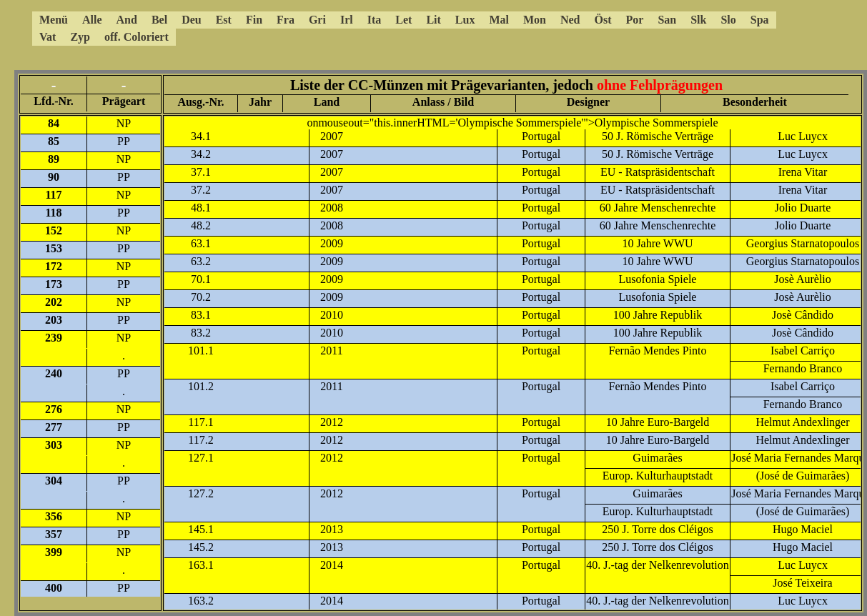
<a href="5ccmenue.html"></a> (397, 29)
